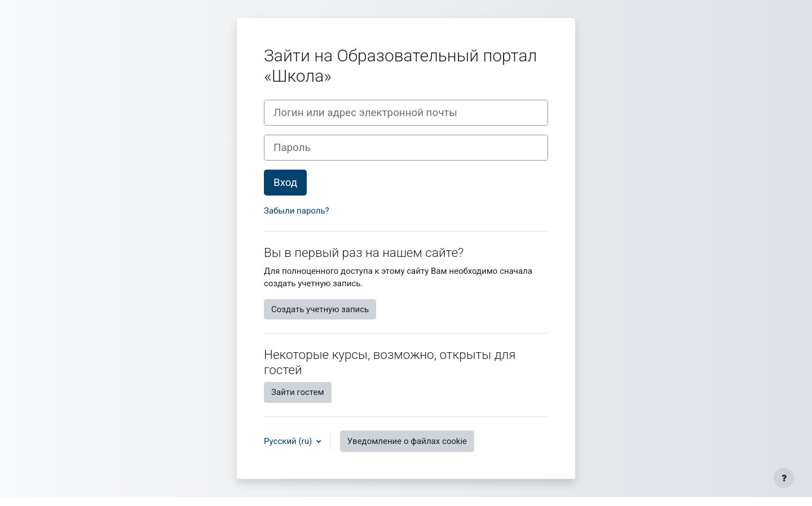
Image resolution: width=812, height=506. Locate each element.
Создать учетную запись (320, 309)
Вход (285, 183)
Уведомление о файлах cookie (407, 441)
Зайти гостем (298, 392)
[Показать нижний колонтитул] (784, 478)
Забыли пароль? (297, 211)
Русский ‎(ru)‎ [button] (289, 441)
